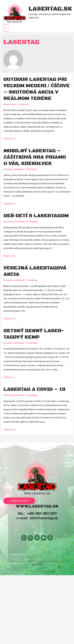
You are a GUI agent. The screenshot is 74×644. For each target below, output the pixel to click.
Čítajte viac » (10, 138)
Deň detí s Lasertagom (36, 216)
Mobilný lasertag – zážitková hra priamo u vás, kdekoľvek (35, 157)
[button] (19, 501)
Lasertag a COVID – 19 (34, 389)
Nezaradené (9, 104)
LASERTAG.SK (50, 9)
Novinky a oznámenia (14, 169)
